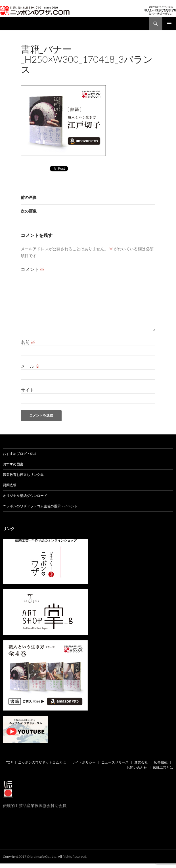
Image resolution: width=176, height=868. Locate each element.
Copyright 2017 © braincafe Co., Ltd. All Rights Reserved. (45, 857)
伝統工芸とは (163, 767)
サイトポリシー (84, 762)
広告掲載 (161, 762)
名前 (28, 342)
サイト (28, 390)
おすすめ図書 (13, 464)
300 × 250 (65, 77)
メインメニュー (169, 24)
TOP (9, 762)
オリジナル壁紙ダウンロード (25, 496)
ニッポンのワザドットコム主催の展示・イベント (40, 506)
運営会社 (141, 762)
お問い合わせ (137, 767)
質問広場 (10, 485)
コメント (33, 269)
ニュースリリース (115, 762)
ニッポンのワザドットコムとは (42, 762)
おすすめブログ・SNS (19, 454)
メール (30, 366)
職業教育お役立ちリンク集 (23, 475)
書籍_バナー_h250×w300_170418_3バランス (116, 77)
